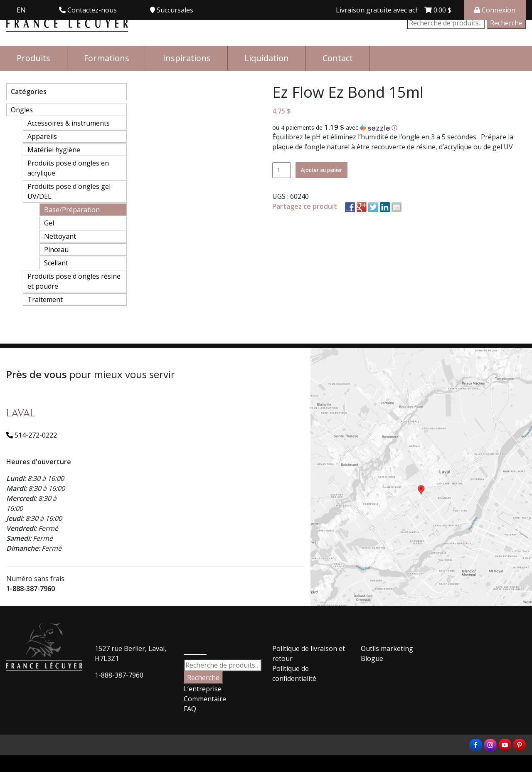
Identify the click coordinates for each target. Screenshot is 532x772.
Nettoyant (60, 236)
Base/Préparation (72, 210)
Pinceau (56, 250)
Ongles (22, 110)
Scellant (56, 263)
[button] (399, 128)
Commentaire (205, 699)
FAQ (190, 709)
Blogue (372, 658)
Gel (49, 223)
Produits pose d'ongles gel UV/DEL (69, 191)
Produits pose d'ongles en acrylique (68, 168)
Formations (107, 58)
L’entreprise (203, 689)
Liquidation (267, 58)
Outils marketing (387, 648)
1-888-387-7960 (31, 589)
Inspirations (187, 58)
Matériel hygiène (54, 150)
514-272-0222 (32, 435)
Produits (33, 58)
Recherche (506, 23)
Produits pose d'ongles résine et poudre (74, 281)
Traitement (45, 299)
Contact (338, 58)
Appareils (42, 136)
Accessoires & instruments (69, 123)
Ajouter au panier (321, 170)
